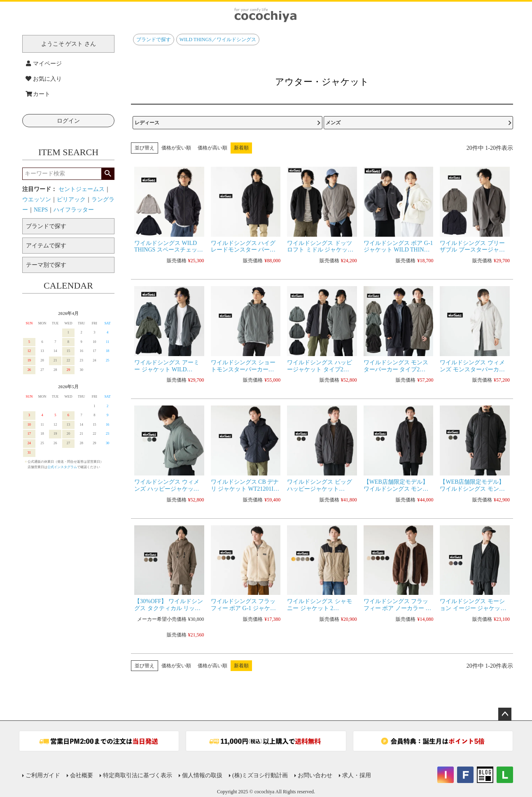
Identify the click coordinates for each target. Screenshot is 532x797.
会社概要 (82, 775)
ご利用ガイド (43, 775)
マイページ (44, 64)
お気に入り (44, 79)
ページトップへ (505, 714)
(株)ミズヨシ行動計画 (260, 775)
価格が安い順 (176, 148)
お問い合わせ (315, 775)
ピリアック (71, 199)
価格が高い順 (212, 148)
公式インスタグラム (62, 467)
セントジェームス (82, 189)
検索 (108, 174)
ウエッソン (37, 199)
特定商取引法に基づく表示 (138, 775)
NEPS (41, 210)
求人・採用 (357, 775)
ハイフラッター (74, 210)
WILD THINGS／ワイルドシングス (218, 40)
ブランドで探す (154, 40)
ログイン (68, 121)
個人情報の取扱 (202, 775)
